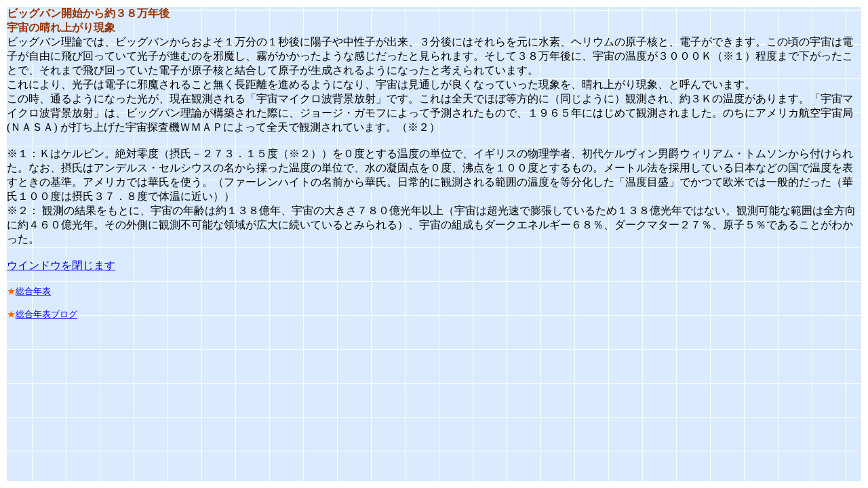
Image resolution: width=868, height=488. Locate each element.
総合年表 (33, 291)
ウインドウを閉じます (61, 265)
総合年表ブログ (46, 314)
